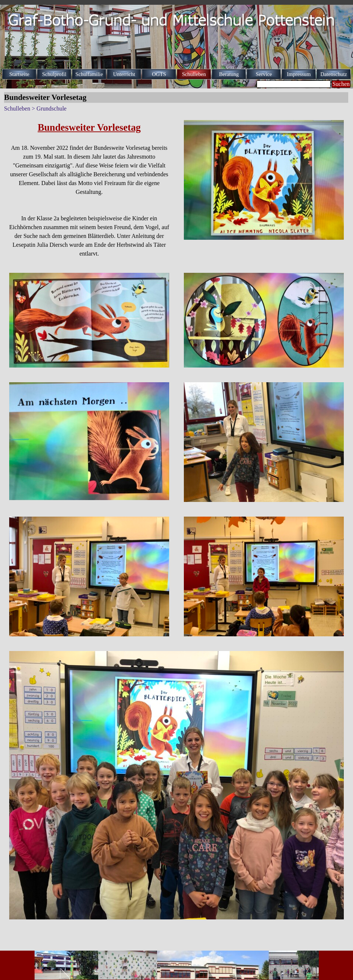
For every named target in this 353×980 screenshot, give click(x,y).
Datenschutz (334, 74)
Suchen (341, 84)
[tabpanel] (89, 189)
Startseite (19, 74)
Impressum (299, 74)
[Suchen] (294, 84)
